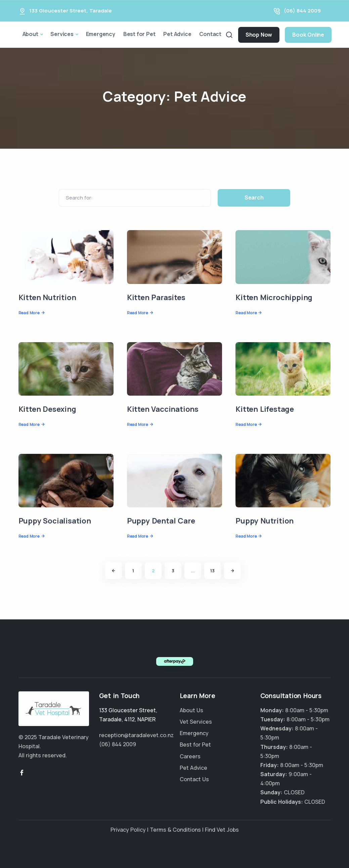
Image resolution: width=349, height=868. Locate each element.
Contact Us (194, 779)
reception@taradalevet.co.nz (136, 735)
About (30, 34)
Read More (29, 313)
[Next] (232, 571)
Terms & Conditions (175, 830)
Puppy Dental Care (161, 521)
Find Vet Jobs (222, 830)
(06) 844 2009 (302, 11)
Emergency (101, 34)
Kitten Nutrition (47, 297)
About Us (191, 710)
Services (62, 34)
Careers (190, 756)
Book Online (308, 35)
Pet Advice (177, 34)
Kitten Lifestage (265, 409)
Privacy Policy (128, 830)
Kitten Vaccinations (163, 409)
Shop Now (259, 35)
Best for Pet (139, 34)
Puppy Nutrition (265, 521)
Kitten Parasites (156, 297)
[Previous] (114, 571)
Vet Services (196, 722)
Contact (210, 34)
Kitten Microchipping (274, 297)
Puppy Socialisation (55, 521)
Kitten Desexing (47, 409)
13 (212, 571)
